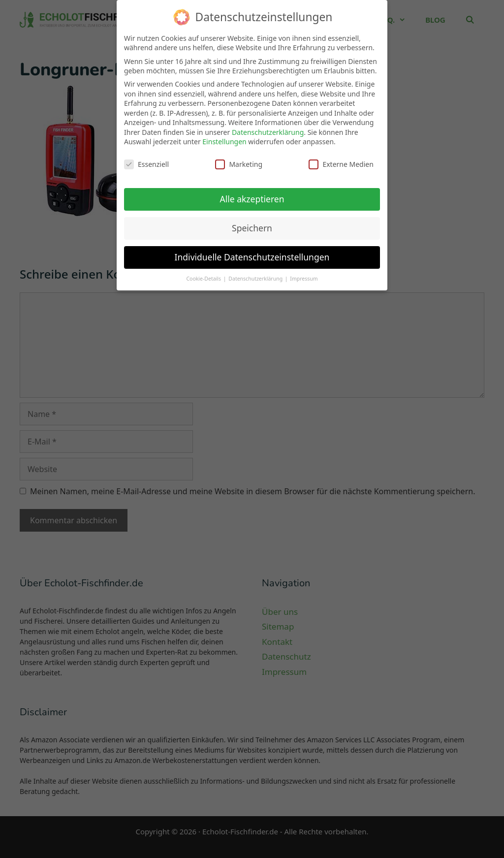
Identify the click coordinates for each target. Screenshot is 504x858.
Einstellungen (224, 136)
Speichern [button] (252, 222)
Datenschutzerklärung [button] (256, 273)
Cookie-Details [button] (204, 273)
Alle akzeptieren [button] (252, 193)
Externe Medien (341, 158)
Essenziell (146, 158)
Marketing (239, 158)
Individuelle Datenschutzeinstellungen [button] (252, 251)
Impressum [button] (304, 273)
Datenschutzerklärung (268, 126)
